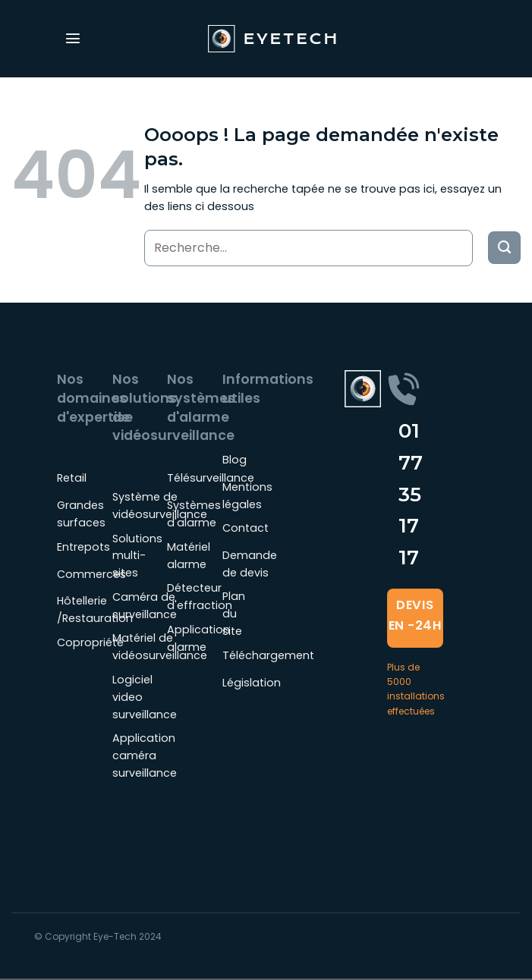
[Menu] (73, 39)
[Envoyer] (504, 248)
